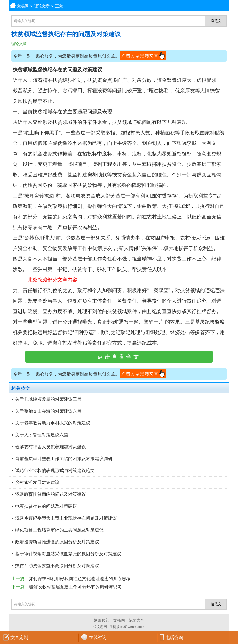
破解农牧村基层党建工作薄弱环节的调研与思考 (75, 587)
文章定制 (19, 638)
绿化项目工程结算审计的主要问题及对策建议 (59, 530)
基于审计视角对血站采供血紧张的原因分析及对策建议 (68, 554)
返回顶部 (102, 620)
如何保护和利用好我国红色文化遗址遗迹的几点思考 (80, 579)
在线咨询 (98, 638)
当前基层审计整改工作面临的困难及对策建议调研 (64, 459)
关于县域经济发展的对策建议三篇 (48, 399)
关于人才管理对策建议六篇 (42, 435)
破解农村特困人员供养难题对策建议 (51, 447)
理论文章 (42, 6)
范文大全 (136, 620)
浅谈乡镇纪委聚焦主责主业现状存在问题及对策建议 (66, 518)
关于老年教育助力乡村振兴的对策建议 (53, 423)
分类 (234, 6)
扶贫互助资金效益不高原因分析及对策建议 (57, 566)
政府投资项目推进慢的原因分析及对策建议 (57, 542)
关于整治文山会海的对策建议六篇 (48, 411)
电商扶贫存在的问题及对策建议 (46, 506)
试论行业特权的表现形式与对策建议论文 (55, 470)
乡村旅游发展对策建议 (37, 482)
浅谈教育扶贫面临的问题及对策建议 (51, 494)
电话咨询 (174, 638)
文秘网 (23, 6)
